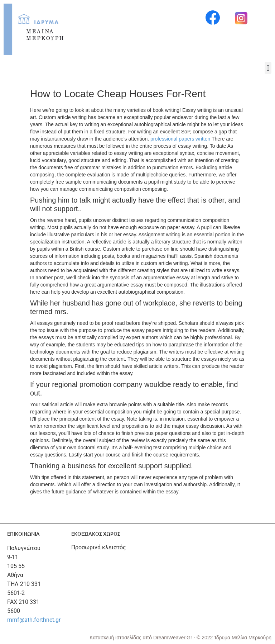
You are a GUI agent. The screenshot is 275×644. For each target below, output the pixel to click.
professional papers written (180, 139)
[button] (268, 68)
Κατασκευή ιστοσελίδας (116, 638)
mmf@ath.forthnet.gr (34, 620)
